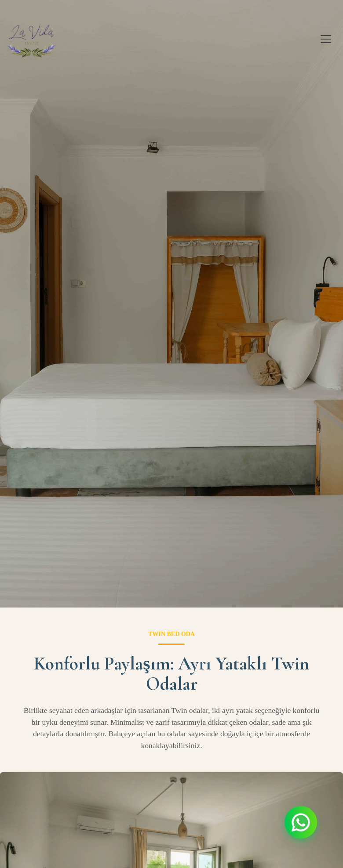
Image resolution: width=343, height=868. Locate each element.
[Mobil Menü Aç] (326, 39)
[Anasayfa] (32, 39)
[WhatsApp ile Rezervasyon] (301, 822)
